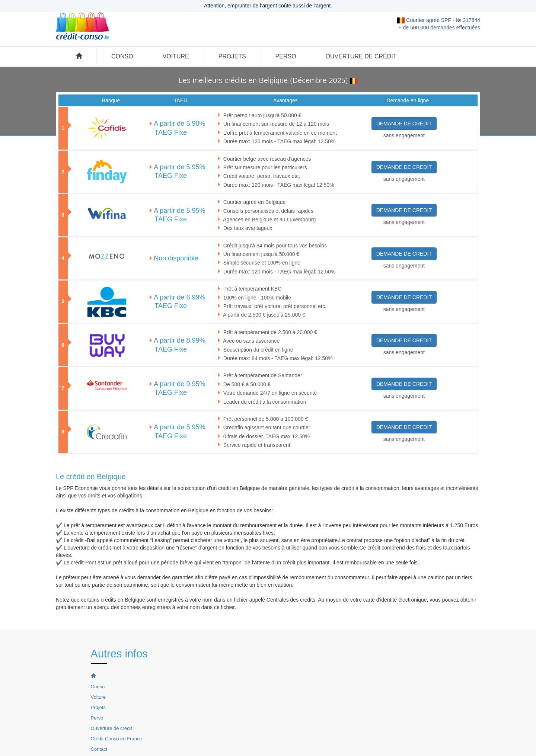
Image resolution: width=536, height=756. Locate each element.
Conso (122, 56)
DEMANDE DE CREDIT (404, 124)
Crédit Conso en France (117, 739)
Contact (99, 749)
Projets (232, 56)
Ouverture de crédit (361, 56)
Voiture (176, 56)
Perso (286, 56)
